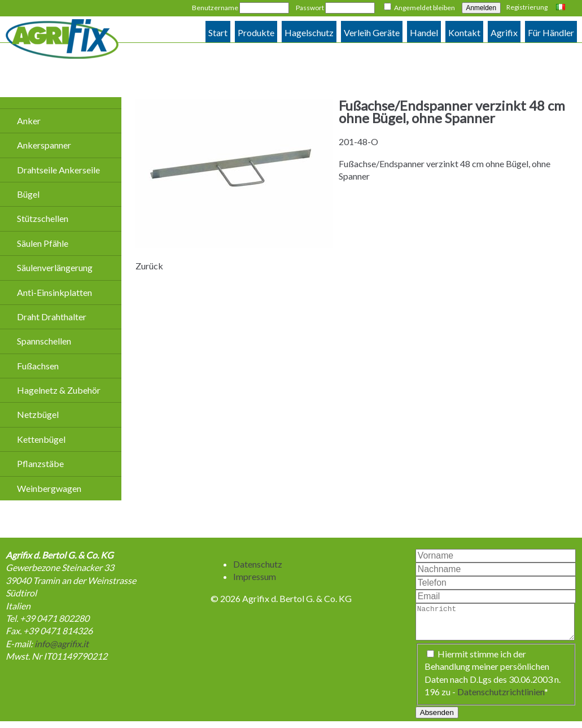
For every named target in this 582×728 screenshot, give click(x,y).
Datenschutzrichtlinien (501, 698)
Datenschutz (258, 564)
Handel (424, 32)
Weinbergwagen (49, 488)
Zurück (149, 266)
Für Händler (551, 32)
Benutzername (215, 8)
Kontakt (464, 32)
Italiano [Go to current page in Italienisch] (562, 8)
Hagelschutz (309, 32)
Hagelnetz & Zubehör (59, 390)
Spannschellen (44, 341)
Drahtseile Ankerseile (58, 170)
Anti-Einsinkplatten (54, 292)
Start (218, 32)
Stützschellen (43, 218)
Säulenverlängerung (55, 267)
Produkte (256, 32)
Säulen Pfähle (43, 243)
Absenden (437, 719)
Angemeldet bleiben (425, 8)
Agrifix (504, 32)
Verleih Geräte (372, 32)
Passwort (310, 8)
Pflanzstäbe (40, 463)
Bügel (28, 194)
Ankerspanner (44, 145)
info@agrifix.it (62, 644)
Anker (29, 121)
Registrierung (527, 7)
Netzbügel (38, 414)
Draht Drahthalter (52, 317)
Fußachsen (38, 366)
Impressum (255, 576)
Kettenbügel (41, 439)
